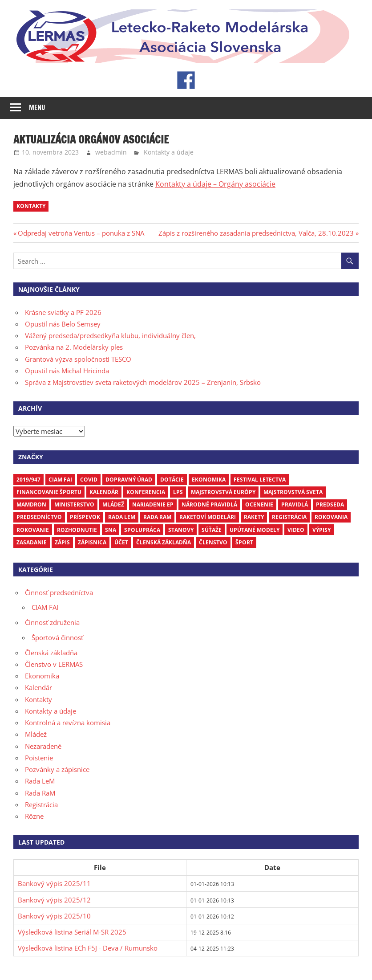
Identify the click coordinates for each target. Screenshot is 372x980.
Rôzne (34, 816)
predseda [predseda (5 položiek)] (330, 504)
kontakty (31, 206)
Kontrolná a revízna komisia (68, 723)
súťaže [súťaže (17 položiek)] (212, 530)
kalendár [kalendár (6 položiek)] (104, 492)
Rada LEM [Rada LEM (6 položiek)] (122, 517)
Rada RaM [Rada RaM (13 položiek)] (157, 517)
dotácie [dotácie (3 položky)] (172, 480)
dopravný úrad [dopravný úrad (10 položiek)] (129, 480)
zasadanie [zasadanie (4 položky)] (32, 542)
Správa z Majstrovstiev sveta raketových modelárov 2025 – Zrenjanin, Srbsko (143, 382)
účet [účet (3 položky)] (121, 542)
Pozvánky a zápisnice (57, 769)
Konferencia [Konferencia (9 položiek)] (146, 492)
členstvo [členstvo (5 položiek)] (213, 542)
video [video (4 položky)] (296, 530)
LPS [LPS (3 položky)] (178, 492)
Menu (37, 108)
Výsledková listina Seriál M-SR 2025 (72, 932)
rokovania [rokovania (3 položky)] (331, 517)
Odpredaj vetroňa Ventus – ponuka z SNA (81, 233)
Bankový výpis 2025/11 (54, 883)
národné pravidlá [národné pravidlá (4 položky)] (209, 504)
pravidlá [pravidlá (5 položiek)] (295, 504)
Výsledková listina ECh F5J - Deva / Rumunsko (88, 948)
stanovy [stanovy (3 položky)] (181, 530)
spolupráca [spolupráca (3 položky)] (142, 530)
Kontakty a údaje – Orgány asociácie (215, 184)
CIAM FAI (45, 607)
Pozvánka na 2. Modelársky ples (74, 347)
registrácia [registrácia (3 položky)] (289, 517)
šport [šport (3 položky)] (244, 542)
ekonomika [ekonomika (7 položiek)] (209, 480)
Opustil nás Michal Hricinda (67, 371)
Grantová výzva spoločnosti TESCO (78, 359)
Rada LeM (40, 781)
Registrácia (41, 804)
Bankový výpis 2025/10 (54, 916)
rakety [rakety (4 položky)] (254, 517)
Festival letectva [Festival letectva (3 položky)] (260, 480)
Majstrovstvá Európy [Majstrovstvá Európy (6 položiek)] (223, 492)
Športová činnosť (57, 637)
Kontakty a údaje (169, 152)
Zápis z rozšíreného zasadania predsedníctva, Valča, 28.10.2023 (256, 233)
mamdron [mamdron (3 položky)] (31, 504)
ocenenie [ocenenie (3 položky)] (259, 504)
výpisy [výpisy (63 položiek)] (321, 530)
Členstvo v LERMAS (54, 664)
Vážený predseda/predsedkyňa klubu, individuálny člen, (110, 335)
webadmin (111, 152)
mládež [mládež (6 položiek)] (113, 504)
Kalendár (38, 687)
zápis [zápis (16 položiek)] (62, 542)
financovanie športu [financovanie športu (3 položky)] (49, 492)
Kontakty (38, 699)
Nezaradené (43, 746)
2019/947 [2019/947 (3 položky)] (28, 480)
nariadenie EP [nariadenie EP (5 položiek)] (153, 504)
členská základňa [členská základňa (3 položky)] (164, 542)
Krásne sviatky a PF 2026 (63, 312)
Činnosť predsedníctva (59, 592)
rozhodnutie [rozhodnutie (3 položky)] (77, 530)
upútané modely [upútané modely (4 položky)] (255, 530)
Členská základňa (51, 653)
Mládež (36, 734)
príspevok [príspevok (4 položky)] (85, 517)
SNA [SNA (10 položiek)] (111, 530)
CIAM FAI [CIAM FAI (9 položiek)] (60, 480)
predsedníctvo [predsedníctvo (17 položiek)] (39, 517)
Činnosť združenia (52, 622)
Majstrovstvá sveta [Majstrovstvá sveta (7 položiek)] (293, 492)
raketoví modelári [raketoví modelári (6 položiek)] (208, 517)
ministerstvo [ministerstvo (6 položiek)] (74, 504)
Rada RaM (40, 793)
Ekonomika (42, 676)
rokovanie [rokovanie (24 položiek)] (33, 530)
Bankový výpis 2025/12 (54, 900)
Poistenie (39, 758)
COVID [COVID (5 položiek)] (89, 480)
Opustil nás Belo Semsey (63, 324)
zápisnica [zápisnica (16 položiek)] (92, 542)
